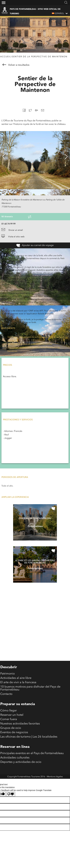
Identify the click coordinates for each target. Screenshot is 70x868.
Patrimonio (8, 674)
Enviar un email (12, 230)
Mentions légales (55, 777)
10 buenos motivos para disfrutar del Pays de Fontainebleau (30, 688)
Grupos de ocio (11, 728)
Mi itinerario (16, 217)
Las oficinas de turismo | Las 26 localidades (29, 737)
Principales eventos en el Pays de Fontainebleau (32, 753)
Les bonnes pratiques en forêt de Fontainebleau (30, 344)
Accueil (6, 57)
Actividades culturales (15, 758)
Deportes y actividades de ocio (21, 762)
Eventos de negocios (14, 732)
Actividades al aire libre (16, 678)
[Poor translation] (11, 794)
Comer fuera (9, 719)
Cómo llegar (9, 711)
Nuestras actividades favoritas (20, 724)
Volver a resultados (16, 65)
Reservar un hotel (12, 715)
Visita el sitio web (13, 237)
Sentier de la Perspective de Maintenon (40, 57)
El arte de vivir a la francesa (18, 682)
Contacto (6, 694)
